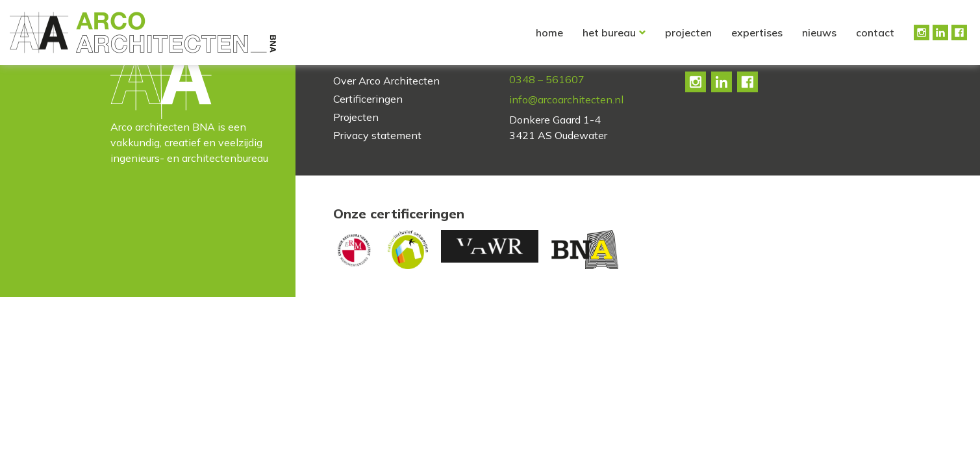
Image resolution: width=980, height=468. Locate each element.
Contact (875, 32)
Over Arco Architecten (386, 81)
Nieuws (819, 32)
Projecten (688, 32)
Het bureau (609, 32)
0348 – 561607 (547, 79)
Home (549, 32)
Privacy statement (377, 135)
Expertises (757, 32)
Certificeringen (368, 99)
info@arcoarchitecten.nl (566, 99)
